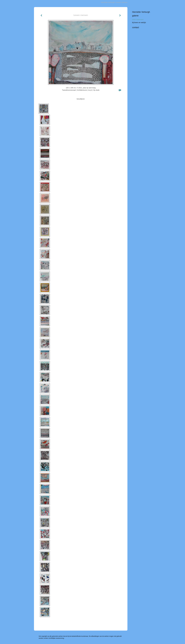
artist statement (138, 20)
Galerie (135, 16)
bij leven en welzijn (139, 22)
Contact (136, 27)
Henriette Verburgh (108, 2)
